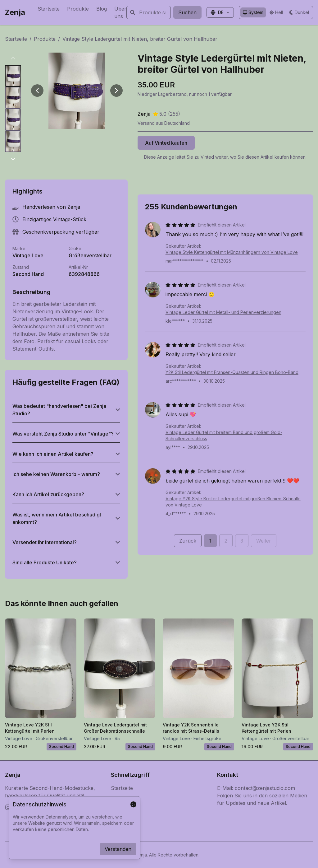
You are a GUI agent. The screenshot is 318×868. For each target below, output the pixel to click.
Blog (102, 9)
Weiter (264, 541)
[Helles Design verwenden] (276, 12)
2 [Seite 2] (226, 541)
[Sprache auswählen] (220, 12)
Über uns (120, 12)
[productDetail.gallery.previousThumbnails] (13, 58)
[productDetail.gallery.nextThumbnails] (13, 159)
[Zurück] (37, 91)
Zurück (188, 541)
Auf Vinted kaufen (166, 143)
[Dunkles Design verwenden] (299, 12)
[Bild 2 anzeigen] (13, 98)
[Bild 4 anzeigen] (13, 141)
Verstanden (118, 849)
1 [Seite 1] (210, 541)
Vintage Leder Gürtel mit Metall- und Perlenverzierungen (223, 312)
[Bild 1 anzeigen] (13, 76)
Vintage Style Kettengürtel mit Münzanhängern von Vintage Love (232, 252)
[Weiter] (116, 91)
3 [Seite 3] (242, 541)
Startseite (49, 9)
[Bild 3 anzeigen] (13, 119)
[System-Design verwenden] (253, 12)
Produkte (78, 9)
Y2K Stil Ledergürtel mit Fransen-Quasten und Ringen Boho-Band (232, 372)
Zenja (15, 12)
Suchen (187, 12)
